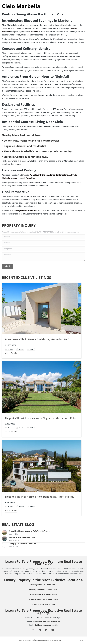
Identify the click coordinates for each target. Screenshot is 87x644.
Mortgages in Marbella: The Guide (22, 544)
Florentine (30, 178)
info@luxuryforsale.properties (46, 625)
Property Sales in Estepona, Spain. (43, 594)
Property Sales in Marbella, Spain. (43, 585)
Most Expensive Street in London (22, 537)
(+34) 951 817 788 (54, 621)
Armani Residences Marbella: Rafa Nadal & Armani (29, 531)
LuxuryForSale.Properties (25, 211)
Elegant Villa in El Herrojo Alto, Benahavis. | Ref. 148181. (39, 497)
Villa (7, 353)
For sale (14, 353)
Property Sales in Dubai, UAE (44, 604)
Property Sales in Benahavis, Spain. (43, 590)
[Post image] (4, 532)
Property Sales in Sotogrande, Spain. (44, 599)
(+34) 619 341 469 (39, 621)
